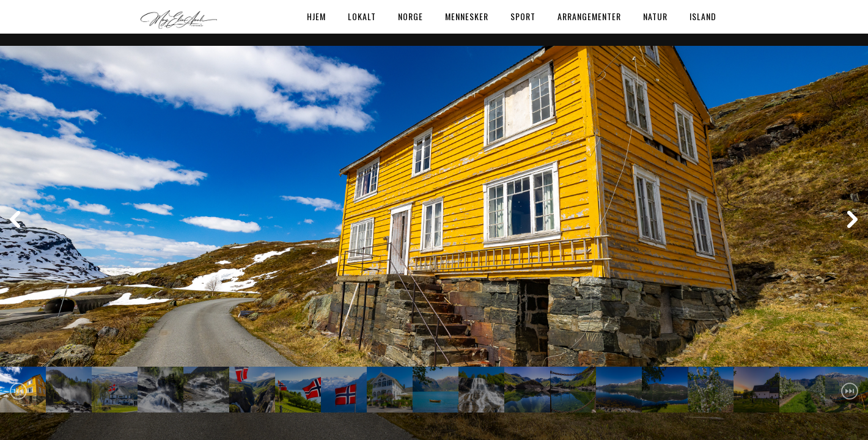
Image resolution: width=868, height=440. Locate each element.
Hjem (316, 16)
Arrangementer (589, 16)
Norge (410, 16)
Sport (523, 16)
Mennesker (467, 16)
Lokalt (362, 16)
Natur (655, 16)
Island (703, 16)
